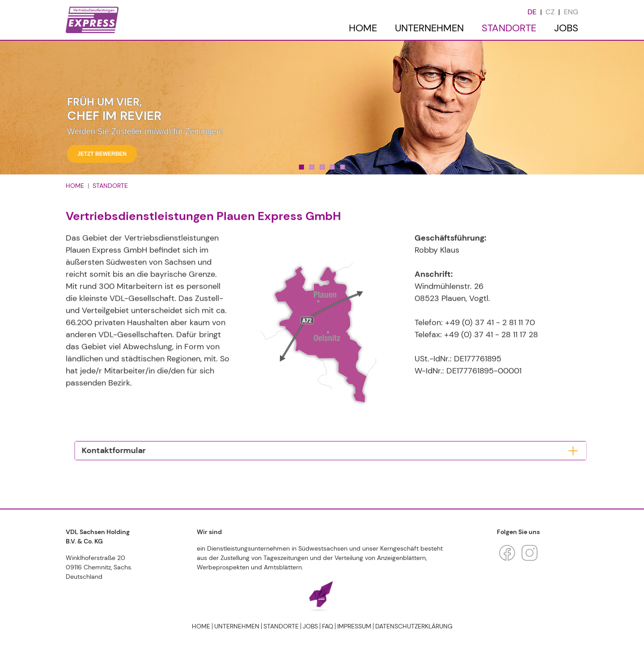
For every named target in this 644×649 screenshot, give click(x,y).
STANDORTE (509, 28)
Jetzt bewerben (102, 154)
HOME (363, 28)
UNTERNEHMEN (429, 28)
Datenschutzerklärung (414, 626)
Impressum (354, 626)
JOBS (566, 28)
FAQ (328, 626)
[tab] (277, 451)
